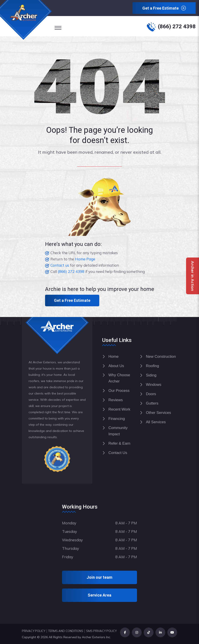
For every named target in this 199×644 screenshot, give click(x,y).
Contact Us (118, 453)
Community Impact (118, 431)
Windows (154, 385)
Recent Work (119, 409)
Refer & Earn (119, 443)
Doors (151, 394)
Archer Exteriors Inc (96, 637)
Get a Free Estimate (164, 8)
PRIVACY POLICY (34, 631)
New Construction (161, 357)
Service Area (99, 595)
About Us (116, 366)
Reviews (116, 400)
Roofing (152, 366)
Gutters (152, 403)
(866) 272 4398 (177, 27)
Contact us (60, 265)
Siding (151, 375)
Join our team (99, 577)
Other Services (158, 413)
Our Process (119, 391)
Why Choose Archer (119, 378)
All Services (156, 422)
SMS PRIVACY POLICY (101, 631)
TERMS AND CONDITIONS (66, 631)
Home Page (85, 259)
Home (113, 357)
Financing (117, 419)
